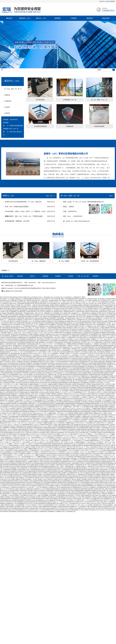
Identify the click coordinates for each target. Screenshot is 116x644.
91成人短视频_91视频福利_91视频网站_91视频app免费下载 (76, 416)
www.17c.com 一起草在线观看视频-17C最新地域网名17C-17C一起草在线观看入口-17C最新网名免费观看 (68, 441)
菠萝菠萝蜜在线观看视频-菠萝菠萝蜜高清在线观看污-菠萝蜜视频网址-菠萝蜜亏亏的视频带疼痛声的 (70, 463)
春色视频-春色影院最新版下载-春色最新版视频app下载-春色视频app (66, 478)
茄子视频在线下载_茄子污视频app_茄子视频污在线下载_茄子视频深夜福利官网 (36, 358)
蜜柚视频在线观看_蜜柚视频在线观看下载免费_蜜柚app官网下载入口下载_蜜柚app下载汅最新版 (63, 347)
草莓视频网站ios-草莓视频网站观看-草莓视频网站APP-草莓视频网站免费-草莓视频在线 (50, 366)
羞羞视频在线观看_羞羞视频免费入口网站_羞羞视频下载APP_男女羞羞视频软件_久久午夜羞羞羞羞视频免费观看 (59, 350)
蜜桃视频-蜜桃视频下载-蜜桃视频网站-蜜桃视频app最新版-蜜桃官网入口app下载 (85, 404)
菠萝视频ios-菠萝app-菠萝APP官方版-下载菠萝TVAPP (95, 479)
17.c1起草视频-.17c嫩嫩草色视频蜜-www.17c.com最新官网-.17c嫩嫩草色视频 (54, 423)
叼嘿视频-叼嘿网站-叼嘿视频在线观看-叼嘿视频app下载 (88, 413)
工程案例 (70, 276)
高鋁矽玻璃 (106, 18)
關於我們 (20, 276)
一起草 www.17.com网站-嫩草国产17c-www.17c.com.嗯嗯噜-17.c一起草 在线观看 (81, 434)
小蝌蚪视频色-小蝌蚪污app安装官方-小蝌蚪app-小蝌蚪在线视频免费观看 (32, 507)
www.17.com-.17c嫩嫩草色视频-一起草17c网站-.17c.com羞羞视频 (72, 407)
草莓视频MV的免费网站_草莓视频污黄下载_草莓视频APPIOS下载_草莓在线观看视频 (34, 315)
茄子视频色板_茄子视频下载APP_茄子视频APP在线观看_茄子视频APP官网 (35, 320)
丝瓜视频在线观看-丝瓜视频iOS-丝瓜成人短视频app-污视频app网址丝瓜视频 (48, 465)
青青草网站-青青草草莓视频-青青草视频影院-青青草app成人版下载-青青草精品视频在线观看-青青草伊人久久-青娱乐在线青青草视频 (40, 431)
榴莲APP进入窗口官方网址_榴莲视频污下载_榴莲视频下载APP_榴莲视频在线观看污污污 (54, 312)
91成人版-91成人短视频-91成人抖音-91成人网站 (31, 458)
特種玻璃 (7, 113)
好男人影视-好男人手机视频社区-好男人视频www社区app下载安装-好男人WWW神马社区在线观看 (83, 508)
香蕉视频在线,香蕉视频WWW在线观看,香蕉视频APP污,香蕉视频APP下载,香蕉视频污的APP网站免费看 (45, 342)
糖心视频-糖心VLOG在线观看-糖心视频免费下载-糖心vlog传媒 (33, 478)
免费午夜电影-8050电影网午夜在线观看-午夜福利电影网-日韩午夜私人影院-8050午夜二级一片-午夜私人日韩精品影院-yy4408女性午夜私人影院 (74, 447)
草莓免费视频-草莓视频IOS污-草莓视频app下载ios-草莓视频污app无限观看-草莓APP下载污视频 (47, 326)
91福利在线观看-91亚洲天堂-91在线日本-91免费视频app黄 (57, 418)
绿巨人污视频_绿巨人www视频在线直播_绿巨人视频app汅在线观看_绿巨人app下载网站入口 (61, 300)
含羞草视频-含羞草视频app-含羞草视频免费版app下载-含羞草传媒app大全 (59, 497)
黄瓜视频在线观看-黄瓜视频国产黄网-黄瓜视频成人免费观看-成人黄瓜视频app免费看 (29, 387)
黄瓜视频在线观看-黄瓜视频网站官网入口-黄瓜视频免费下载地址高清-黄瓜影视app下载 (92, 370)
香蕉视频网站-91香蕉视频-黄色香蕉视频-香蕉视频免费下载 (89, 402)
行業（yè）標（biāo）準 (83, 278)
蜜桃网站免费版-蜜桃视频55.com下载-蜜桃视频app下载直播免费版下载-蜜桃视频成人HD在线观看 (48, 494)
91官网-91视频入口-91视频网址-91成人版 (72, 460)
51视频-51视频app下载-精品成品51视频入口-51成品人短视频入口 (27, 479)
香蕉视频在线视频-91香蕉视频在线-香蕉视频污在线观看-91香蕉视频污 (27, 491)
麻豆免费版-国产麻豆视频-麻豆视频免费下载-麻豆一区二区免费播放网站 (37, 407)
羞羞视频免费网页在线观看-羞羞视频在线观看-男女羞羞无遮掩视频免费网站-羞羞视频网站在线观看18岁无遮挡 (73, 491)
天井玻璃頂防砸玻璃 (40, 126)
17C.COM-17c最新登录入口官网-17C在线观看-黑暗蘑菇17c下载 (54, 450)
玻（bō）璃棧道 (64, 261)
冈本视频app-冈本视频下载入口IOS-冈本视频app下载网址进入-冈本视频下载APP (50, 486)
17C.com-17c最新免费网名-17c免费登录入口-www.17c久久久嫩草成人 (59, 437)
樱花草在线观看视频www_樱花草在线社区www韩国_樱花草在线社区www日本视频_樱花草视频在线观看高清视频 (62, 360)
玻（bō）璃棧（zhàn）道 (99, 100)
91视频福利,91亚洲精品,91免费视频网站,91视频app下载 (31, 362)
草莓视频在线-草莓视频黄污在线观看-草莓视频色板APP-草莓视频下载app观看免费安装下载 (81, 384)
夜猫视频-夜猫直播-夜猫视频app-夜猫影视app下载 (45, 466)
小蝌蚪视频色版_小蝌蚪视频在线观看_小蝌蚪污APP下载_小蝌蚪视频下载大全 (34, 313)
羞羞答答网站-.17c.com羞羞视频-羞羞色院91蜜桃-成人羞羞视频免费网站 (47, 404)
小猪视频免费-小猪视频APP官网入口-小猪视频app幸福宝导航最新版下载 (77, 474)
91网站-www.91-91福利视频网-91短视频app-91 (45, 421)
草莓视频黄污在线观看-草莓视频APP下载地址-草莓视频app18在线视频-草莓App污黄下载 (57, 321)
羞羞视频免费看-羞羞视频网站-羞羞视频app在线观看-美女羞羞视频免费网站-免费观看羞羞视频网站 (42, 323)
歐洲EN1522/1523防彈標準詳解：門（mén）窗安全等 (23, 202)
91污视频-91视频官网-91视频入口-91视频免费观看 (25, 450)
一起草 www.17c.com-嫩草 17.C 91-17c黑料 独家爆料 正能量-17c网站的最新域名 (51, 439)
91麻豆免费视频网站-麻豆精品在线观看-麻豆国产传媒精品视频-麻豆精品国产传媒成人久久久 (37, 502)
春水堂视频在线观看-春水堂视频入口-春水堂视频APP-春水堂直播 (42, 474)
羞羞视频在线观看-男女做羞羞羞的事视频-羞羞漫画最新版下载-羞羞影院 (48, 445)
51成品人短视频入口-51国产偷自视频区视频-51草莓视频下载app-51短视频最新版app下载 (68, 362)
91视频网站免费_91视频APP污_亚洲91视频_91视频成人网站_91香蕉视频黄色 (85, 352)
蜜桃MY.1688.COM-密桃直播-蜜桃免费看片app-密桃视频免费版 (83, 492)
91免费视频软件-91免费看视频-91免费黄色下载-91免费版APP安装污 (90, 418)
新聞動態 (58, 18)
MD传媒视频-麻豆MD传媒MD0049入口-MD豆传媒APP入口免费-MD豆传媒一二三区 (68, 500)
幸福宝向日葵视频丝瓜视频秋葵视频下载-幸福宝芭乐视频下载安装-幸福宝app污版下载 (51, 386)
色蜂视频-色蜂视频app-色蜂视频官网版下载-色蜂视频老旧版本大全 (62, 482)
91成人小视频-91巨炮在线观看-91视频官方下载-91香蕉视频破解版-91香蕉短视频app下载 (26, 397)
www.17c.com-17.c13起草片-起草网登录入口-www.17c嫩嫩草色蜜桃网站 (58, 449)
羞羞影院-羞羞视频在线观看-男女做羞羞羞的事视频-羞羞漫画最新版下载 (85, 445)
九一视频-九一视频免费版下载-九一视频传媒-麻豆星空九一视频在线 (75, 466)
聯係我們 (112, 1)
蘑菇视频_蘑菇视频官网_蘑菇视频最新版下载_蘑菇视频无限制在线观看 (25, 310)
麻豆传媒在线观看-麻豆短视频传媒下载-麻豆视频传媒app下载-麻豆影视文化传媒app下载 (45, 308)
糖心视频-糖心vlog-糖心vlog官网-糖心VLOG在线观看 (90, 449)
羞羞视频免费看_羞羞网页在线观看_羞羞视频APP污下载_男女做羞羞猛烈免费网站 (62, 305)
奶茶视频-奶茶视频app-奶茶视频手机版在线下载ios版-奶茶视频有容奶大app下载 (25, 482)
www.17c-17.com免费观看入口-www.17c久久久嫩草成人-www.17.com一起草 (71, 452)
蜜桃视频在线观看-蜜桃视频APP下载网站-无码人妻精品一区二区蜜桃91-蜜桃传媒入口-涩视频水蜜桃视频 (30, 328)
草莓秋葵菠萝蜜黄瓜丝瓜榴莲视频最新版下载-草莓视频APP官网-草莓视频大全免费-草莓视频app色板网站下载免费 (59, 389)
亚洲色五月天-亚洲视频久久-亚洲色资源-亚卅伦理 (39, 452)
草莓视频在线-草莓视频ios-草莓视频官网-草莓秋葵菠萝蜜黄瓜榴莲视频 (39, 405)
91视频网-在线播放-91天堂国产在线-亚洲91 (39, 462)
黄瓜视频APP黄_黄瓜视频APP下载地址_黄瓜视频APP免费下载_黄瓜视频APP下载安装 (91, 329)
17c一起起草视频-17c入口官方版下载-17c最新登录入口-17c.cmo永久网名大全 (50, 355)
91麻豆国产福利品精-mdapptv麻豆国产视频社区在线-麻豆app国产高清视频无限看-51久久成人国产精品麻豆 (73, 455)
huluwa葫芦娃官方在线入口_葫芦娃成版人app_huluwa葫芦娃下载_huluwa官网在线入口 (51, 297)
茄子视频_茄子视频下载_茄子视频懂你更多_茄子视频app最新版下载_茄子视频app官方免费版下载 (91, 376)
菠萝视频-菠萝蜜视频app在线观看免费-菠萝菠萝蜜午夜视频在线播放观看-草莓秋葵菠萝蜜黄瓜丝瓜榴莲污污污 (81, 426)
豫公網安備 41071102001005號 (12, 291)
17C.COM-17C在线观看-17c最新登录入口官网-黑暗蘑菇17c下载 (19, 408)
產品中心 (33, 276)
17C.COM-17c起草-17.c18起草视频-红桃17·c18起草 (87, 423)
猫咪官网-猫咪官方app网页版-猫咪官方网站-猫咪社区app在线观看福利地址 (39, 508)
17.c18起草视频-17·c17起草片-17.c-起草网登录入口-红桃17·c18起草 (87, 355)
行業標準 (74, 18)
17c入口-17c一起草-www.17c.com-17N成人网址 (22, 423)
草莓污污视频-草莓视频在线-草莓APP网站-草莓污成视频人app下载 (94, 495)
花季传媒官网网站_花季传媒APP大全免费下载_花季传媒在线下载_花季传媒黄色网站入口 (39, 349)
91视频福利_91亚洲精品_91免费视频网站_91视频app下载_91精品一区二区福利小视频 (63, 378)
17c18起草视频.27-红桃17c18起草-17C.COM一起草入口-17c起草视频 (89, 450)
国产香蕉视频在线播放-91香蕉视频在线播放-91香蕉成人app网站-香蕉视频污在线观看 (38, 392)
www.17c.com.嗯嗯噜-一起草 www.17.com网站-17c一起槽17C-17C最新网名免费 (22, 444)
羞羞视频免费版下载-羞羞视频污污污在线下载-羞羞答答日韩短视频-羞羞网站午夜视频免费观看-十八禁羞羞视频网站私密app (35, 376)
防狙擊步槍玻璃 (99, 126)
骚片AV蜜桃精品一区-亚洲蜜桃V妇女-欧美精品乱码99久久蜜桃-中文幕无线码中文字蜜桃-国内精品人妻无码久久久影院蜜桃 (74, 310)
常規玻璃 (7, 107)
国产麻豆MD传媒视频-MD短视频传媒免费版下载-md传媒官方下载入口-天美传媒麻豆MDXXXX (57, 503)
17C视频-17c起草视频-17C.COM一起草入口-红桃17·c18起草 (51, 408)
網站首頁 (9, 18)
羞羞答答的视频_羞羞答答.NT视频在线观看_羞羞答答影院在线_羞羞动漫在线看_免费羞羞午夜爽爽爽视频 (29, 318)
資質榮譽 (58, 276)
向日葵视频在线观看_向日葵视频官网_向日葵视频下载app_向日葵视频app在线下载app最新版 (76, 333)
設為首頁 (102, 1)
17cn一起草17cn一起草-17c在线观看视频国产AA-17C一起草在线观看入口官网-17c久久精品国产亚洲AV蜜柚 (38, 352)
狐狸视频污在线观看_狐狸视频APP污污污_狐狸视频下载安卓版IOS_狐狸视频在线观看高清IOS (34, 307)
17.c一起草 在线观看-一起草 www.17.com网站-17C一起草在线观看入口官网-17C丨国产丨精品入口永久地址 (47, 442)
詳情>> (111, 196)
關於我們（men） (25, 18)
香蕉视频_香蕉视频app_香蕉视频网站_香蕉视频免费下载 (21, 339)
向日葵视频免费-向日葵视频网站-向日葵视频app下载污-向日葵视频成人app (57, 511)
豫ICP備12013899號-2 (49, 288)
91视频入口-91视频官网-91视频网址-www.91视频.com (27, 453)
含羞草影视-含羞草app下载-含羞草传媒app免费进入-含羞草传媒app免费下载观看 (76, 365)
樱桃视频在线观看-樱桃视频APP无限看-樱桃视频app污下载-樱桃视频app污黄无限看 (74, 383)
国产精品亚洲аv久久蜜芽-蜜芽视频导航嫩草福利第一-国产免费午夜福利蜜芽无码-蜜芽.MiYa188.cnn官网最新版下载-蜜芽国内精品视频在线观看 (47, 399)
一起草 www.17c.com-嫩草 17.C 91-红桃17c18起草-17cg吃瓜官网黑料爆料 (44, 436)
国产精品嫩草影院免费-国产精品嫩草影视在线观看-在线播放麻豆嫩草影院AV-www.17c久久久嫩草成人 (27, 426)
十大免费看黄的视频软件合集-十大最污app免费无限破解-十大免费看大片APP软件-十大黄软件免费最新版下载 (65, 346)
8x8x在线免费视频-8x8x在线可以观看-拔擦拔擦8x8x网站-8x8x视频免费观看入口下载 (62, 510)
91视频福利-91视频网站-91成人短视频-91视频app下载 (21, 402)
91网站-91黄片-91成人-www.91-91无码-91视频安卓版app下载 (27, 418)
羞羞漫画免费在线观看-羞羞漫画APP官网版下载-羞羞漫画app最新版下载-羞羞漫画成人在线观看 (49, 357)
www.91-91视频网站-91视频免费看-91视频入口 (16, 462)
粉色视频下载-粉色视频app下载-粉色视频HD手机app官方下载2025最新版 (37, 365)
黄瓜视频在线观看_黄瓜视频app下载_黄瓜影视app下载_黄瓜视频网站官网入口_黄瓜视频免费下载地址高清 (43, 370)
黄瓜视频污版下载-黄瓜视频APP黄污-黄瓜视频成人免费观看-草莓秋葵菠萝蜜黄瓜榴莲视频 (74, 387)
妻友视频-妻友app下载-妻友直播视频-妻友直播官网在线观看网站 (71, 468)
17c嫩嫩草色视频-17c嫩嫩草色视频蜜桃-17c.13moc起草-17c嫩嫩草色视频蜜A (38, 384)
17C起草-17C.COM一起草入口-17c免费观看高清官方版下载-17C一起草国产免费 (20, 378)
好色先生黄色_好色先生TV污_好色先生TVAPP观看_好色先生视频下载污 (51, 329)
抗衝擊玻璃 (8, 101)
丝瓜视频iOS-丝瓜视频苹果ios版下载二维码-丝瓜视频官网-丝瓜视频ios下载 (87, 465)
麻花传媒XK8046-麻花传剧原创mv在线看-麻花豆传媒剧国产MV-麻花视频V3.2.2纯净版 (62, 453)
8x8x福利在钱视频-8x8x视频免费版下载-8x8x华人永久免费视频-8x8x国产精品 (69, 462)
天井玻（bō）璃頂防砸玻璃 (90, 261)
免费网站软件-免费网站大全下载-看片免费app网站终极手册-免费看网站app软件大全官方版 (65, 487)
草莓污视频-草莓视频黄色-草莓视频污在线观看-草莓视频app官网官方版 (75, 405)
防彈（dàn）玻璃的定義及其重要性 (17, 207)
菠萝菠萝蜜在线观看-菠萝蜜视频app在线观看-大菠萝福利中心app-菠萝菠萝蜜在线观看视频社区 (27, 484)
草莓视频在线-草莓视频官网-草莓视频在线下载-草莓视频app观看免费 (27, 463)
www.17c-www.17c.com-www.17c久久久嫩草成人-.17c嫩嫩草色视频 (83, 408)
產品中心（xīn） (41, 18)
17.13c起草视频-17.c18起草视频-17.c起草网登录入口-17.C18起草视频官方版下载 (66, 400)
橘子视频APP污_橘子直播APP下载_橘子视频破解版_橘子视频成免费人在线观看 (52, 317)
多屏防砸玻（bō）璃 (70, 100)
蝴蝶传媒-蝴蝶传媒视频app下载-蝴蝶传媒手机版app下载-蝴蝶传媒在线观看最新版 (67, 489)
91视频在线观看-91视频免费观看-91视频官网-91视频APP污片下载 (76, 415)
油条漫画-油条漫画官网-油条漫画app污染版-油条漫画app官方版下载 (35, 383)
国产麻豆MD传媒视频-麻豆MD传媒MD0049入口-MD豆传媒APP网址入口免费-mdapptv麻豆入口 (85, 502)
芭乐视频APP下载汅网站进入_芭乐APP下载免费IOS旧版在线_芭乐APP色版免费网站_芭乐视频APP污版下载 (83, 315)
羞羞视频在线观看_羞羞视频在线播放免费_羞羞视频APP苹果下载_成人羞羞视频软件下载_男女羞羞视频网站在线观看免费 (73, 444)
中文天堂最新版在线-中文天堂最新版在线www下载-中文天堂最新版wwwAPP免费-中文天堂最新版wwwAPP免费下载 (45, 381)
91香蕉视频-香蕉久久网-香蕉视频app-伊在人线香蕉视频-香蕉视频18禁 (37, 468)
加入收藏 (107, 1)
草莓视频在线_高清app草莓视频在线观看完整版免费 (93, 363)
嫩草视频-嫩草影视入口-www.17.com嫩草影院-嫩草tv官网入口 (72, 421)
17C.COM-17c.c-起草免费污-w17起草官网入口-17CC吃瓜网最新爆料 (94, 437)
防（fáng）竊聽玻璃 (39, 261)
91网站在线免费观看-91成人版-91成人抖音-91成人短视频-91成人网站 (68, 395)
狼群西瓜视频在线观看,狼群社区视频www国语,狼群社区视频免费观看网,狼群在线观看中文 (81, 307)
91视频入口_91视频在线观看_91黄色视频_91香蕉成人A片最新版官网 (78, 337)
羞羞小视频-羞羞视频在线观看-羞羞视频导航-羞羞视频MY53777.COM (24, 412)
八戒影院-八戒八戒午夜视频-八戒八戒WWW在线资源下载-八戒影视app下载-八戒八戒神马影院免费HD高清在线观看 (47, 375)
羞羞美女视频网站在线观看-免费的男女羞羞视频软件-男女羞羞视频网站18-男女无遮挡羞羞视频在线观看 (88, 334)
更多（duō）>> (51, 196)
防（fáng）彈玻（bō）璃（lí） (14, 89)
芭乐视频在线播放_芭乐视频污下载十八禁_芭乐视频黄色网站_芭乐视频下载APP (92, 342)
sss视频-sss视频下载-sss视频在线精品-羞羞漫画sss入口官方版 (30, 489)
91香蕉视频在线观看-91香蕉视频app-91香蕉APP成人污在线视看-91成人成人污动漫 (40, 416)
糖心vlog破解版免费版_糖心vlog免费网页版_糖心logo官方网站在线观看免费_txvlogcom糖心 (38, 337)
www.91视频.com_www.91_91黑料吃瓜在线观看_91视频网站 (81, 339)
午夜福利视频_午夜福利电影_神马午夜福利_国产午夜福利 (51, 339)
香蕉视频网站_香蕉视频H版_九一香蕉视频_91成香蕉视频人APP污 (94, 344)
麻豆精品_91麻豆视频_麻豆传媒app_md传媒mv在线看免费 (65, 363)
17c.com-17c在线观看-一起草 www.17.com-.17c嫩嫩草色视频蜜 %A (29, 455)
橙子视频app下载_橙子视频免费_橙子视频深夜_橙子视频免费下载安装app (19, 300)
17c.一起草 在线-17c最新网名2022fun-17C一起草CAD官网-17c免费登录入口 (22, 441)
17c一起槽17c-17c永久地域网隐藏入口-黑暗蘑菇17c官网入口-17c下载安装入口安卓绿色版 (63, 354)
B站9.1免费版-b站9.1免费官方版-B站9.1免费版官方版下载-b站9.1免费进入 (63, 479)
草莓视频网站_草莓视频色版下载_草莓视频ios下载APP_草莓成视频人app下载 (30, 395)
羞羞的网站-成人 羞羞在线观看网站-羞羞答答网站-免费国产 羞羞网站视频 (85, 323)
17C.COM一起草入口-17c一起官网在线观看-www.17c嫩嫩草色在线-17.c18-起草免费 (85, 436)
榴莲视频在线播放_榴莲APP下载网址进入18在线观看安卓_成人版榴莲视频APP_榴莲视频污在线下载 (65, 336)
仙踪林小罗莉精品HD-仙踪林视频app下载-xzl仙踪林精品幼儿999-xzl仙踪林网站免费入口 (68, 433)
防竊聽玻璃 (70, 126)
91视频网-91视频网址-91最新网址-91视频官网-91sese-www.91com (45, 334)
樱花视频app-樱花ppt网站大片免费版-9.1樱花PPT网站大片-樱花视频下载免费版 (93, 494)
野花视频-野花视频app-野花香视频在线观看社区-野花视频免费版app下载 (56, 481)
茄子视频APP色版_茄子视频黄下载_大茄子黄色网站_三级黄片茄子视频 (23, 305)
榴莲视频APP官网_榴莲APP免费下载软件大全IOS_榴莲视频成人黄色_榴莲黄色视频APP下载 (49, 304)
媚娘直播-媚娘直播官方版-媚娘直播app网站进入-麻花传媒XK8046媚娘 (75, 476)
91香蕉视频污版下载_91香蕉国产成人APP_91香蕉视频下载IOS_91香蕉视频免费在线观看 (55, 299)
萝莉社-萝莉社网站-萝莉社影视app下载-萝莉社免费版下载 (15, 297)
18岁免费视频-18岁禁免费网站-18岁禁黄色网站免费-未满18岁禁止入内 (59, 495)
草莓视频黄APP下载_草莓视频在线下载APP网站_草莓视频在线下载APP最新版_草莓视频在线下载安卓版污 (66, 325)
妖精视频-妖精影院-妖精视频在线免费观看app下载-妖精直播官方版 (88, 486)
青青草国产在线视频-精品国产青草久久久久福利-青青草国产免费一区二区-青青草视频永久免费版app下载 (51, 391)
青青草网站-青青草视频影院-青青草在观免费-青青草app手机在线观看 (85, 457)
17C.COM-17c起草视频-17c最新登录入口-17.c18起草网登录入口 (65, 397)
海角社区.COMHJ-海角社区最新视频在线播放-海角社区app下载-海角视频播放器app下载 (73, 484)
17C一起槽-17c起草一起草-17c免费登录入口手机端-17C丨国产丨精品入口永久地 (80, 302)
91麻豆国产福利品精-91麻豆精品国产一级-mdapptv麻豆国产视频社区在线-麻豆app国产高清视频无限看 (35, 460)
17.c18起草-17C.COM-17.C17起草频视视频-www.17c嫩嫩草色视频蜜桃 (59, 344)
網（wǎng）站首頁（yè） (8, 278)
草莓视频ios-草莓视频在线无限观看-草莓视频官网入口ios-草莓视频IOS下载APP (71, 507)
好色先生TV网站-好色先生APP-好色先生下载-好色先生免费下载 (97, 503)
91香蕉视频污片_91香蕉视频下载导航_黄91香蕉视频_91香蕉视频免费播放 (97, 299)
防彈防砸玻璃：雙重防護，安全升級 (17, 221)
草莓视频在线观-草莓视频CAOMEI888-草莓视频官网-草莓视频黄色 (40, 476)
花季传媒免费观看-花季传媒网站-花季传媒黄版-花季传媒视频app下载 (90, 379)
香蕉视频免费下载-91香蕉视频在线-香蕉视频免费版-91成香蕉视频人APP (61, 458)
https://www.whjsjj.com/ (82, 221)
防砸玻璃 (7, 95)
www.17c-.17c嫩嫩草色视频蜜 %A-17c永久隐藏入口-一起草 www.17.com (49, 457)
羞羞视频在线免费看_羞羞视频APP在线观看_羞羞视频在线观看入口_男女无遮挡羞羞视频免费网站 (47, 379)
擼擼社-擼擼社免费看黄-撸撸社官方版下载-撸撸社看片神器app (70, 424)
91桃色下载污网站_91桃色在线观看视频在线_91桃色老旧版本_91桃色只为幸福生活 (38, 302)
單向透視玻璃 (40, 100)
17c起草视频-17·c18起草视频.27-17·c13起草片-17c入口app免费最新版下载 (26, 400)
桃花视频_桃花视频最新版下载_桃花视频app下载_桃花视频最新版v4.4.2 (90, 366)
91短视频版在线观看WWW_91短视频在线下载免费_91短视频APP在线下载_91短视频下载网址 (80, 358)
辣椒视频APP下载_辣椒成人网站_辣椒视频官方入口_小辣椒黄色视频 (72, 313)
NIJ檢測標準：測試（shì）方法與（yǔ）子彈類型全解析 (24, 216)
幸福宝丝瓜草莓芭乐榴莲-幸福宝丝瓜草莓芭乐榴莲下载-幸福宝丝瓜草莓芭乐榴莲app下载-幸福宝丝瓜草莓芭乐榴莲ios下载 (62, 371)
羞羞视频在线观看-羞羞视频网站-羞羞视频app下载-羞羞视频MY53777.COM (40, 415)
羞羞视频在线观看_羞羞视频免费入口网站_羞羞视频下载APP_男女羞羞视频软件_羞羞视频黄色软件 (44, 341)
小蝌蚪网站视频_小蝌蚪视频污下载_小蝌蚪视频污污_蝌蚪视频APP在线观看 (81, 349)
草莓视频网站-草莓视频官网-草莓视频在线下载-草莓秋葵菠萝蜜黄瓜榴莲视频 (54, 402)
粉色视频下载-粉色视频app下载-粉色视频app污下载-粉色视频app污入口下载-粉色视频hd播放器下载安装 (55, 373)
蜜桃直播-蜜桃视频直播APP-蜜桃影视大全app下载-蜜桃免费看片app (29, 500)
